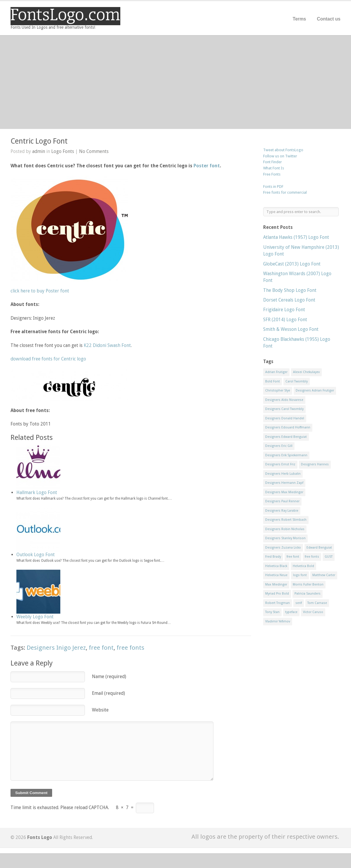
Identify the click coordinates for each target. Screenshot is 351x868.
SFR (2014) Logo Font (285, 320)
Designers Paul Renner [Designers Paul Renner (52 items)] (282, 501)
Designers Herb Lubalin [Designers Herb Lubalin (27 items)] (283, 474)
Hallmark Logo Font (37, 492)
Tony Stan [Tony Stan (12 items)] (272, 612)
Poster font (207, 166)
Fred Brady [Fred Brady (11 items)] (273, 557)
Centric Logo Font (39, 141)
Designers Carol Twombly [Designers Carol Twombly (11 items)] (284, 409)
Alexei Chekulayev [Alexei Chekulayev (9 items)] (306, 372)
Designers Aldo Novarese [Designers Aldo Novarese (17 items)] (284, 400)
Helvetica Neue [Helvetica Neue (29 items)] (276, 575)
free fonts (130, 648)
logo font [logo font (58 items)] (300, 575)
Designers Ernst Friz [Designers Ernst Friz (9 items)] (280, 464)
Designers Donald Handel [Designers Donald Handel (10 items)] (285, 418)
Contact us (329, 19)
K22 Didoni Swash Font (107, 345)
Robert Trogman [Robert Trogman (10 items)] (278, 603)
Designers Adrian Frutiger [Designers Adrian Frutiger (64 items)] (315, 390)
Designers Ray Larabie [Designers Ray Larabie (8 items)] (282, 511)
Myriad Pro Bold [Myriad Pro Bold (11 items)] (277, 594)
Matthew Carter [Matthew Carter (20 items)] (324, 575)
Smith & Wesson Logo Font (291, 329)
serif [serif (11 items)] (299, 603)
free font (101, 648)
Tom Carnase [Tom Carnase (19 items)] (317, 603)
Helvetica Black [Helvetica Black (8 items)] (276, 566)
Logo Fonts (63, 151)
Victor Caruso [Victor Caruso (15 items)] (313, 612)
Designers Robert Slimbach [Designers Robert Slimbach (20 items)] (286, 520)
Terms (299, 19)
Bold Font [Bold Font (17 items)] (273, 381)
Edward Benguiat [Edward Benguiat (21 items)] (319, 548)
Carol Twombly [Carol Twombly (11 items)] (297, 381)
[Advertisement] (175, 82)
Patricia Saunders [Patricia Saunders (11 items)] (308, 594)
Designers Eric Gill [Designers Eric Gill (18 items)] (279, 446)
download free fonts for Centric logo (48, 359)
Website (100, 710)
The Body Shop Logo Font (290, 290)
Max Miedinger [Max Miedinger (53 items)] (276, 584)
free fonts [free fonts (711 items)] (312, 557)
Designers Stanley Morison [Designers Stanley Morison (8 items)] (285, 538)
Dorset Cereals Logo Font (289, 300)
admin (39, 151)
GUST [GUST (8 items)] (329, 557)
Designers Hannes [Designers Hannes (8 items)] (315, 464)
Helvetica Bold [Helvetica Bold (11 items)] (303, 566)
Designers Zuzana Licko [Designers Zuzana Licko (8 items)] (283, 548)
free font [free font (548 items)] (293, 557)
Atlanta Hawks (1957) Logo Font (296, 237)
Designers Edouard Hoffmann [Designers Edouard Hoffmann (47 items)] (288, 427)
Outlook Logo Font (36, 555)
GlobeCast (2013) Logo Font (292, 264)
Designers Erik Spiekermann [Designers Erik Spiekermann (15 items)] (286, 455)
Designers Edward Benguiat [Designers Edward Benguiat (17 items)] (286, 437)
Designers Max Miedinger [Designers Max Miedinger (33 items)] (284, 492)
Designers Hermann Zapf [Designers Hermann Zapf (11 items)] (284, 483)
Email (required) (108, 693)
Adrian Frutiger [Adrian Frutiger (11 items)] (276, 372)
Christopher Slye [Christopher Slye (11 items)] (278, 390)
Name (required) (109, 676)
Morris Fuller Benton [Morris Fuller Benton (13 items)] (308, 584)
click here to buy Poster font (40, 291)
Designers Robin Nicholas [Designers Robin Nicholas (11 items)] (285, 529)
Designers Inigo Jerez (56, 648)
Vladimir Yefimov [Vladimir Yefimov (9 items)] (278, 621)
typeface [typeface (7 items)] (291, 612)
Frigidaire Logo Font (284, 310)
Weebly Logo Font (35, 617)
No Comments (94, 151)
